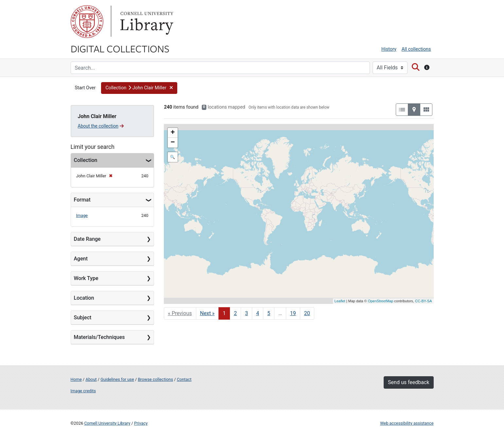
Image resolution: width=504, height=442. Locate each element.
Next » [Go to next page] (208, 313)
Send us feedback (408, 382)
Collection (86, 160)
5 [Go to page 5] (269, 313)
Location (84, 298)
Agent (81, 259)
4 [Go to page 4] (258, 313)
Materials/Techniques (99, 337)
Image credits (83, 391)
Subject (83, 318)
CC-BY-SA (424, 301)
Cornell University (87, 22)
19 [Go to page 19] (293, 313)
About (91, 379)
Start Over (85, 88)
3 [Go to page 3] (246, 313)
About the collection (101, 126)
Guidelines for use (117, 379)
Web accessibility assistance (407, 423)
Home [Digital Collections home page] (76, 379)
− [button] (173, 143)
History (389, 49)
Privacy (141, 423)
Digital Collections (120, 48)
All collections (416, 49)
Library (146, 22)
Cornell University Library (107, 423)
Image (82, 215)
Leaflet (340, 301)
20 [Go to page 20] (307, 313)
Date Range (87, 239)
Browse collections (155, 379)
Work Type (86, 278)
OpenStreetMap (381, 301)
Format (82, 200)
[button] (139, 88)
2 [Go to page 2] (235, 313)
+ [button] (173, 133)
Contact (184, 379)
